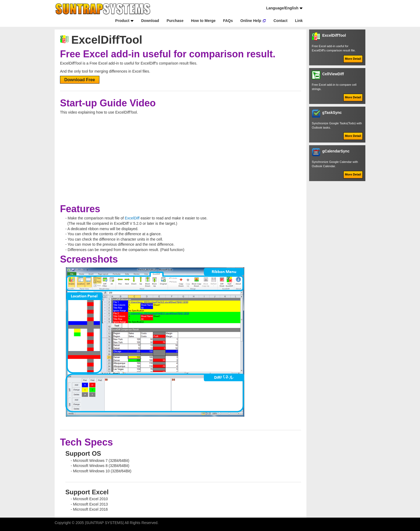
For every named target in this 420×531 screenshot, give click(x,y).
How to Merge (203, 21)
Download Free (80, 80)
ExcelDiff (132, 218)
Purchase (175, 21)
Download (150, 21)
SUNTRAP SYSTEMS (104, 523)
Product (122, 21)
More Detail (353, 59)
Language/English (282, 8)
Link (299, 21)
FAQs (228, 21)
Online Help (251, 21)
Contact (280, 21)
